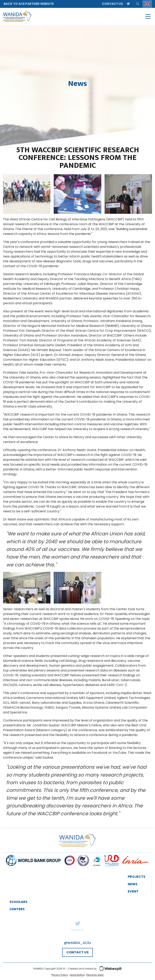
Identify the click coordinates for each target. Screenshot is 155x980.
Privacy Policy (60, 975)
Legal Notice (77, 975)
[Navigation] (148, 17)
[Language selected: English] (147, 4)
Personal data (95, 975)
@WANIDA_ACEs (77, 943)
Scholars (18, 902)
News (133, 884)
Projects (137, 877)
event (133, 891)
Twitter (77, 923)
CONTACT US (77, 952)
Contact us (112, 4)
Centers (17, 909)
